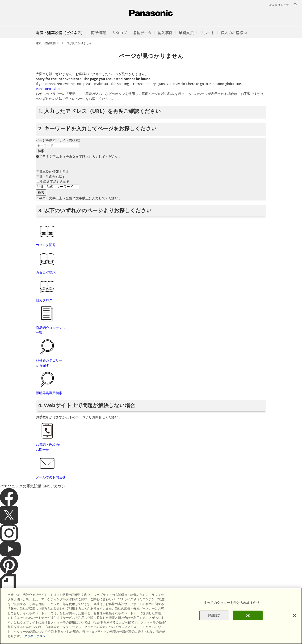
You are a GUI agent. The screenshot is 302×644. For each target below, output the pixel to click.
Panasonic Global (49, 89)
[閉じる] (294, 623)
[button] (98, 33)
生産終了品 (55, 181)
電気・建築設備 (46, 43)
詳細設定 (214, 623)
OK (248, 623)
